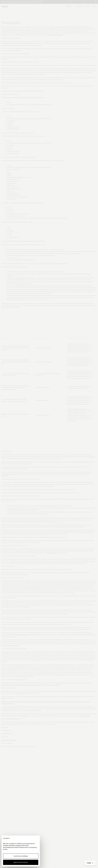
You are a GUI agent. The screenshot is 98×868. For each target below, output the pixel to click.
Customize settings (21, 856)
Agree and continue (21, 862)
